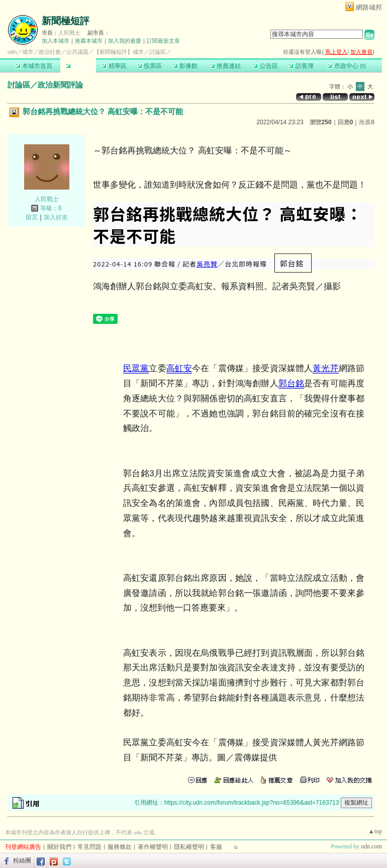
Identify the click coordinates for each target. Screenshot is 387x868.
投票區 (150, 66)
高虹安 (179, 368)
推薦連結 (225, 66)
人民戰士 (69, 33)
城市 (28, 52)
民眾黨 (136, 368)
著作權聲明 (153, 847)
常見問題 (89, 847)
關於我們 (59, 847)
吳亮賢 (207, 264)
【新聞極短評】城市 (119, 52)
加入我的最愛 (125, 41)
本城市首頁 (34, 66)
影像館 (185, 66)
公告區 (265, 66)
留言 (32, 217)
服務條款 (120, 847)
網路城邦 (369, 7)
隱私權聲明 (189, 847)
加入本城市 (56, 41)
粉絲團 (22, 860)
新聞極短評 (66, 21)
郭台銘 (291, 383)
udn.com (371, 846)
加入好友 (56, 217)
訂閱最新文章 (163, 41)
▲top (375, 831)
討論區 (78, 66)
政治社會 (50, 52)
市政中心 (347, 66)
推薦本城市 (89, 41)
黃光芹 (325, 368)
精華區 (114, 66)
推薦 (367, 122)
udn (12, 52)
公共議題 (77, 52)
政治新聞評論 (60, 85)
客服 (216, 847)
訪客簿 (301, 66)
